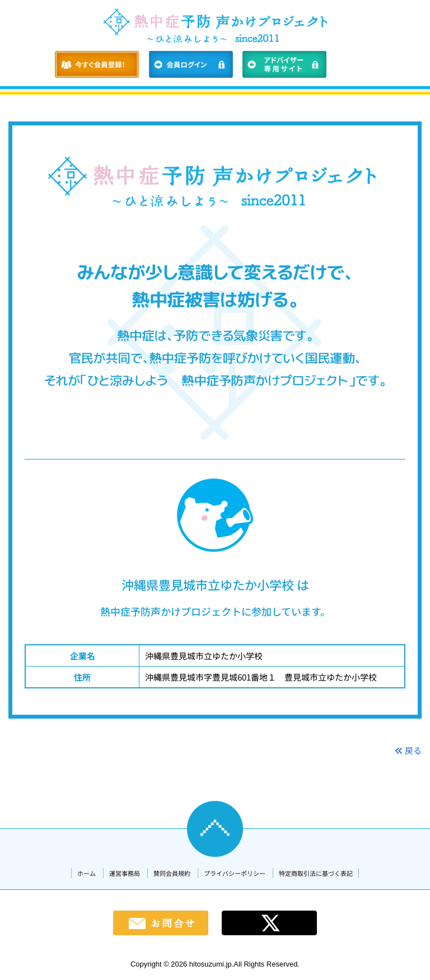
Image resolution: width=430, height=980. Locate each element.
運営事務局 (125, 873)
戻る (408, 750)
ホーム (87, 873)
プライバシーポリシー (235, 873)
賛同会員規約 (172, 873)
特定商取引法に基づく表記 (316, 873)
